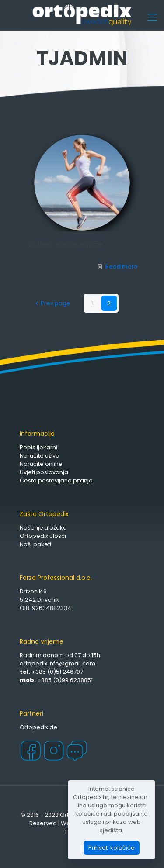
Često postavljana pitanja (56, 480)
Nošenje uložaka (43, 528)
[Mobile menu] (152, 17)
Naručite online (41, 464)
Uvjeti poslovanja (44, 472)
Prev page (51, 303)
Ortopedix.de (38, 727)
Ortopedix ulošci (43, 536)
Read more (122, 267)
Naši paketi (35, 544)
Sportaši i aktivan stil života (66, 244)
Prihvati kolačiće (112, 848)
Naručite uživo (40, 456)
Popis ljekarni (38, 447)
